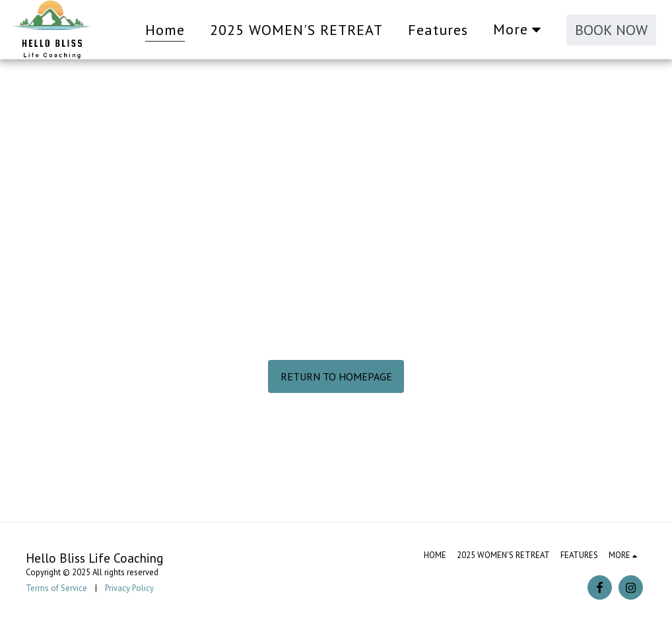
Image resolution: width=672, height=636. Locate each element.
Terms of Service (56, 588)
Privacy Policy (129, 588)
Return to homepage (336, 376)
